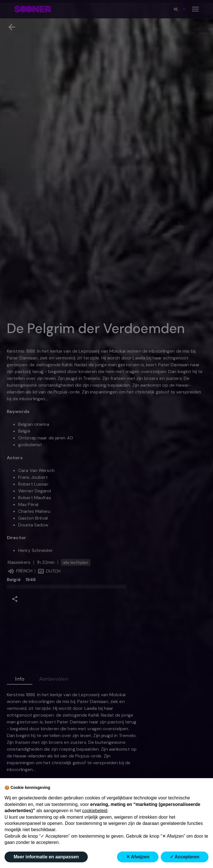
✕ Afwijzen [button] (138, 857)
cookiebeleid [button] (95, 811)
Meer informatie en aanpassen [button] (46, 857)
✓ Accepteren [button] (185, 857)
